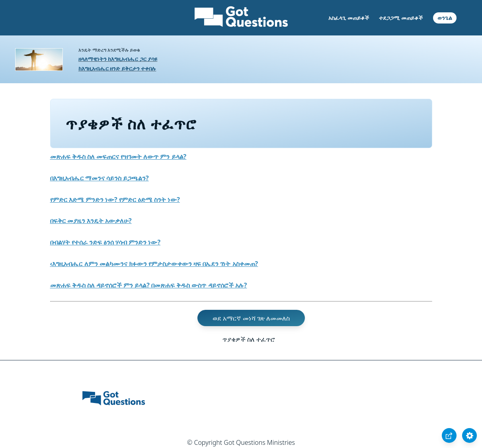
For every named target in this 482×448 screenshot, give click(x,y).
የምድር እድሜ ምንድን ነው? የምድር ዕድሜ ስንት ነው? (115, 200)
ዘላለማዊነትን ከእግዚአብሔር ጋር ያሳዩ (118, 59)
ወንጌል (445, 18)
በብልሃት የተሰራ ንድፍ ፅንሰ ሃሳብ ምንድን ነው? (105, 242)
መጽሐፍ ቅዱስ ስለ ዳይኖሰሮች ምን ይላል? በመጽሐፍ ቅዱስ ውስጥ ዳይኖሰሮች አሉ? (149, 285)
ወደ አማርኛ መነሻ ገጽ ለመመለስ (251, 318)
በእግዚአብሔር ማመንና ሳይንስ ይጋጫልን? (100, 178)
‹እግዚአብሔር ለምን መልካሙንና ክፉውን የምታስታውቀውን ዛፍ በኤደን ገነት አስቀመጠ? (154, 264)
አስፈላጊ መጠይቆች (349, 18)
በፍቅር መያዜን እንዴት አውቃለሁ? (91, 221)
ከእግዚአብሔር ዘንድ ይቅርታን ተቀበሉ (117, 68)
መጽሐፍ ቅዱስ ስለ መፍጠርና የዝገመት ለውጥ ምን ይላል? (118, 157)
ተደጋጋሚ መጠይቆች (401, 18)
